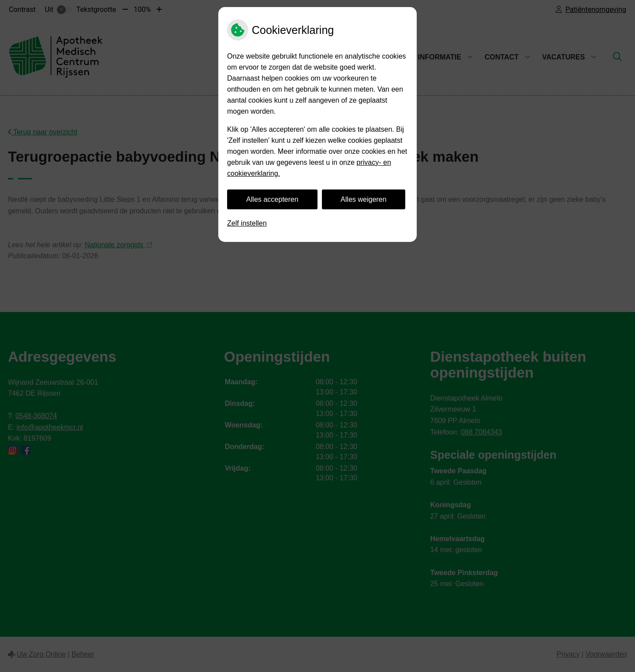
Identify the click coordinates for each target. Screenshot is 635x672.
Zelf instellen (247, 223)
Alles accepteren (272, 199)
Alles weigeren (363, 199)
